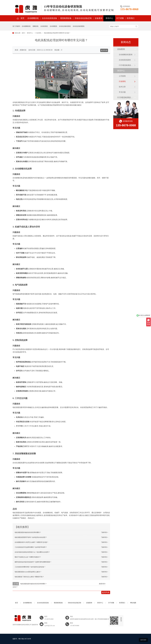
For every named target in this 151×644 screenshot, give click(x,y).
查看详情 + (102, 584)
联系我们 (131, 18)
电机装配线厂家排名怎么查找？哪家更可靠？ (29, 577)
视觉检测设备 (66, 18)
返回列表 (104, 50)
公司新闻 (122, 76)
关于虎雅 (120, 18)
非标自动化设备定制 (83, 18)
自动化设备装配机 (79, 26)
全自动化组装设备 (49, 18)
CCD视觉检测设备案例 (127, 65)
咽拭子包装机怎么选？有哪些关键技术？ (28, 557)
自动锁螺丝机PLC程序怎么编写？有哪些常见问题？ (32, 542)
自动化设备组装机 (65, 26)
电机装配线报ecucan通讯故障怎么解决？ (28, 572)
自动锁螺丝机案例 (126, 55)
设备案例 (99, 18)
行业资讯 (38, 33)
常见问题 (122, 92)
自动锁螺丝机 (33, 18)
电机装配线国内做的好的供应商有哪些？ (28, 532)
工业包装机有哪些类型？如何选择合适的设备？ (30, 567)
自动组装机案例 (125, 60)
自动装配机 (53, 26)
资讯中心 (109, 18)
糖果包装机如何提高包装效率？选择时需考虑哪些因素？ (33, 562)
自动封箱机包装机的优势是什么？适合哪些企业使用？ (32, 552)
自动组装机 (44, 26)
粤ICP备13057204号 (25, 639)
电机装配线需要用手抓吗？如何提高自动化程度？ (31, 537)
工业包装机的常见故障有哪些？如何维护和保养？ (31, 547)
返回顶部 (143, 640)
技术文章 (122, 87)
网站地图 (133, 603)
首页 (22, 18)
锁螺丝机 (36, 26)
